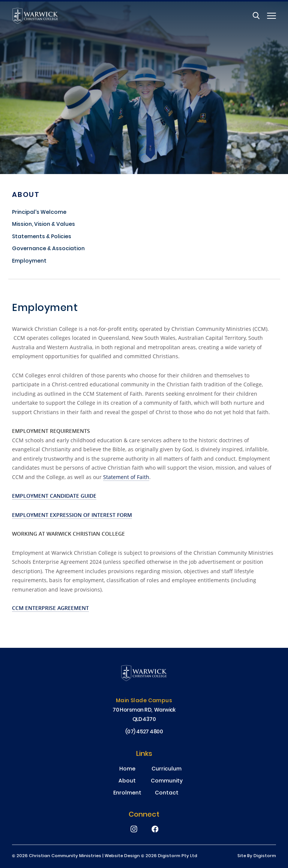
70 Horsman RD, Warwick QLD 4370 (144, 715)
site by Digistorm (257, 856)
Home (127, 769)
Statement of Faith (126, 477)
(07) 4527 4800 (144, 732)
